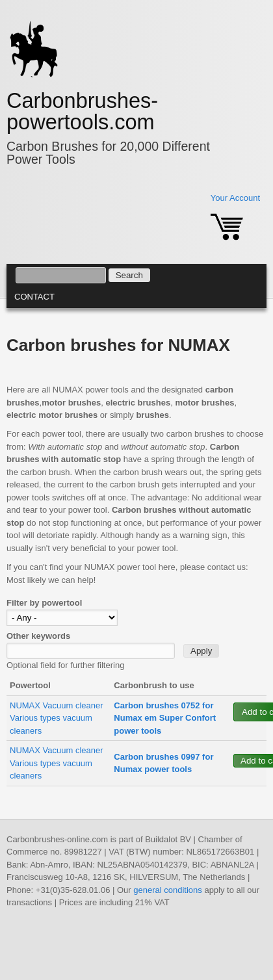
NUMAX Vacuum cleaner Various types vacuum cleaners (57, 718)
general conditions (168, 890)
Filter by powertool (44, 603)
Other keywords (38, 636)
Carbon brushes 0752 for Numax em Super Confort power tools (165, 718)
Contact (34, 297)
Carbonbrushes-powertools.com (82, 111)
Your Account (235, 198)
